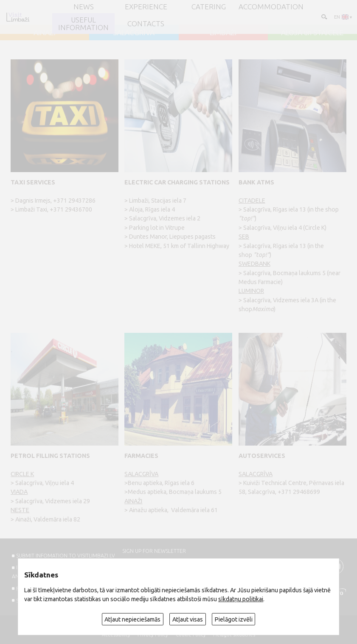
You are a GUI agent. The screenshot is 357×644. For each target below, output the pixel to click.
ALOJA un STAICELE (312, 32)
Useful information (83, 23)
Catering (209, 7)
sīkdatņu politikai (241, 599)
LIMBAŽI (223, 32)
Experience (146, 7)
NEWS (84, 7)
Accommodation (271, 7)
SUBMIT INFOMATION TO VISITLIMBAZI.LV (66, 556)
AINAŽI (45, 32)
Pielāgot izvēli (234, 619)
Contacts (146, 24)
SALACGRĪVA (134, 32)
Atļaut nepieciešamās (132, 619)
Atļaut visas (188, 619)
